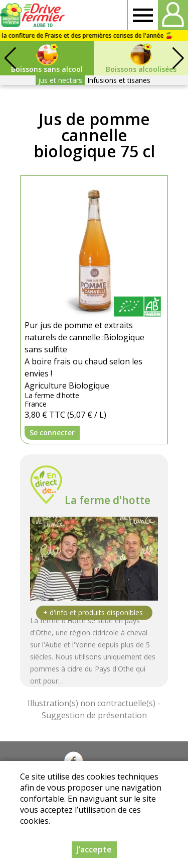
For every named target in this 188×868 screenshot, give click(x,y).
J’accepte (94, 849)
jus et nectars (60, 80)
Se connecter (52, 432)
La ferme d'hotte (108, 500)
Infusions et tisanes (119, 80)
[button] (178, 58)
